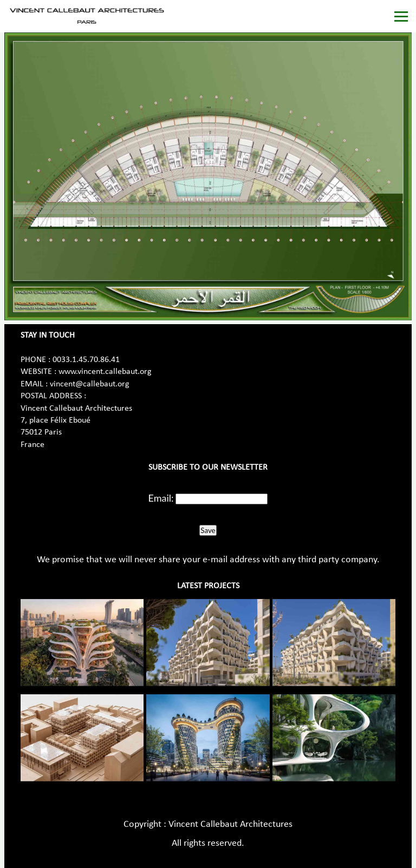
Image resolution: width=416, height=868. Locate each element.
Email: (161, 498)
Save (208, 530)
